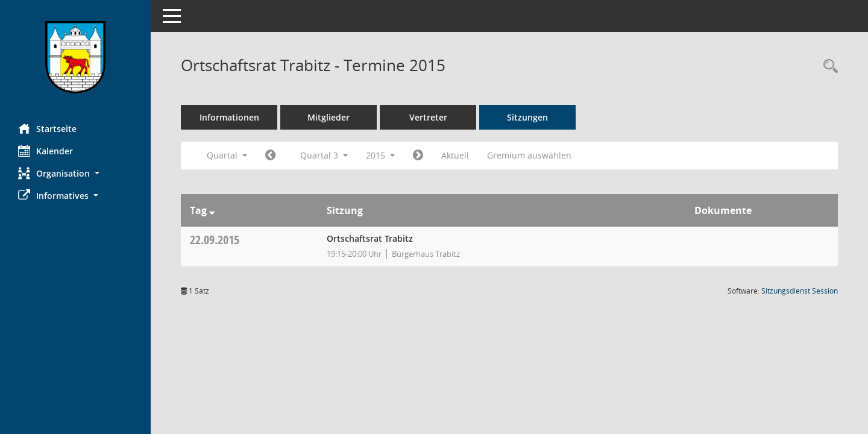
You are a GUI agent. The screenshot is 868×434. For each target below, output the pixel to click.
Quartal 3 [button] (324, 155)
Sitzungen (527, 117)
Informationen (229, 117)
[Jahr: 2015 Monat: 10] (418, 156)
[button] (75, 173)
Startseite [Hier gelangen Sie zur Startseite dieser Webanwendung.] (47, 128)
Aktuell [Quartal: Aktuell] (455, 155)
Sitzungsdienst (800, 291)
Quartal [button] (227, 155)
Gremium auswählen (529, 155)
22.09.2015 (215, 240)
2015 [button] (380, 155)
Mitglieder (329, 117)
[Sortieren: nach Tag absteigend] (212, 210)
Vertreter (428, 117)
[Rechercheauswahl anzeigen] (828, 67)
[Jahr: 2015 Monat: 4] (270, 156)
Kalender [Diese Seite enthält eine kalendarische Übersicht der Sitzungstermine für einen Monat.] (46, 151)
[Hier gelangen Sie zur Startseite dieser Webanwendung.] (75, 57)
